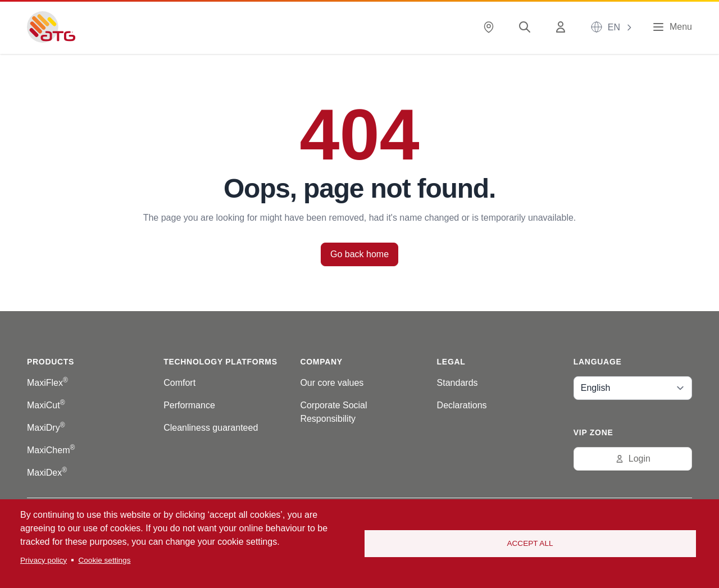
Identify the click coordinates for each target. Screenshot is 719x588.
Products (51, 362)
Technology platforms (220, 362)
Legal (451, 362)
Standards (458, 383)
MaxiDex (47, 473)
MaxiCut (46, 405)
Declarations (462, 405)
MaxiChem (51, 450)
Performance (189, 405)
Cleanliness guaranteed (211, 428)
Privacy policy (44, 560)
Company (321, 362)
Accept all (530, 543)
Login (633, 459)
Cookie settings (104, 560)
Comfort (179, 383)
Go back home (359, 254)
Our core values (332, 383)
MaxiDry (46, 428)
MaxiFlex (47, 383)
